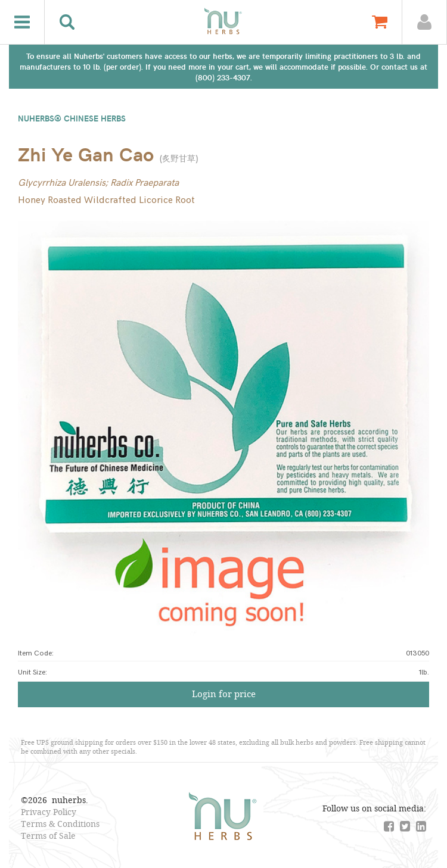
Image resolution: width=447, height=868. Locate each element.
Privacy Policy (49, 812)
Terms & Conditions (60, 824)
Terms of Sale (48, 836)
